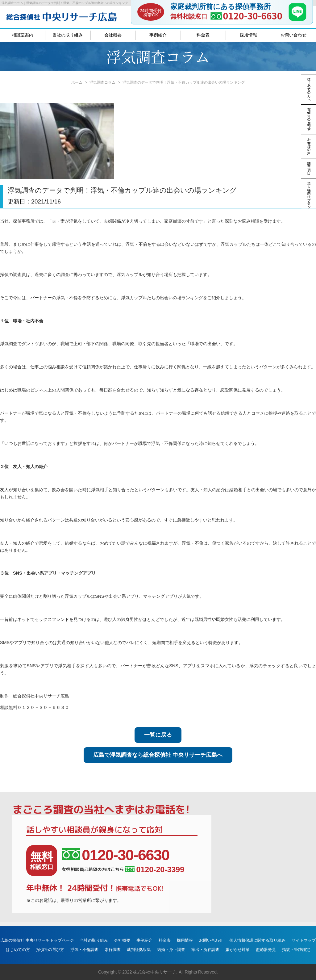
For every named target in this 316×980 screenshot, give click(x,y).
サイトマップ (304, 940)
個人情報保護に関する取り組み (257, 940)
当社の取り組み (68, 35)
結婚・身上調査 (171, 950)
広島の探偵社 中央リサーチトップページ (37, 940)
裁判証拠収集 (139, 950)
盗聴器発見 (266, 950)
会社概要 (113, 35)
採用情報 (248, 35)
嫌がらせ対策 (238, 950)
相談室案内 (23, 35)
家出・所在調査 (205, 950)
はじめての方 (18, 950)
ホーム (77, 82)
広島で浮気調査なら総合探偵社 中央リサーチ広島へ (158, 755)
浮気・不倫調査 (84, 950)
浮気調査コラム (102, 82)
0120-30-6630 (253, 16)
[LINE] (297, 19)
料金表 (203, 35)
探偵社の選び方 (50, 950)
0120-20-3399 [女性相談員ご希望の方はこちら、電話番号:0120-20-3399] (155, 870)
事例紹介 (158, 35)
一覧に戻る (158, 735)
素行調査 (113, 950)
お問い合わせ (293, 35)
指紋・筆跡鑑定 (296, 950)
